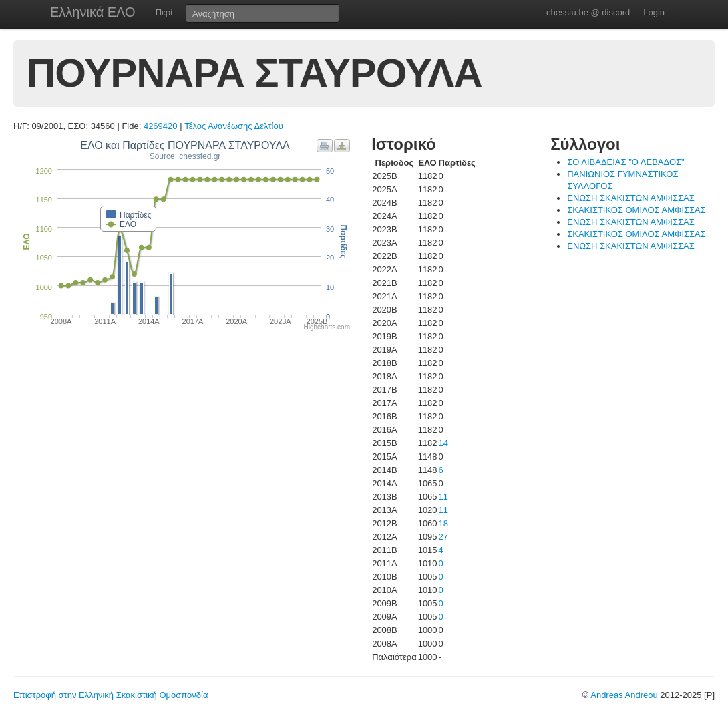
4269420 (161, 126)
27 (443, 537)
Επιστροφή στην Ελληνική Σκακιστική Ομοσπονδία (111, 695)
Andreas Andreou (624, 695)
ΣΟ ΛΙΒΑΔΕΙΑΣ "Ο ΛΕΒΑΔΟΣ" (625, 162)
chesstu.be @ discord (588, 12)
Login (654, 12)
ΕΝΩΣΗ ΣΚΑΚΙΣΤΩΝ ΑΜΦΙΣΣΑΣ (630, 198)
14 (443, 443)
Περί (164, 12)
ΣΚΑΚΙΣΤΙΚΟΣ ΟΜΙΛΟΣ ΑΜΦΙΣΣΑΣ (636, 210)
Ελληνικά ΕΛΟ (93, 12)
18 (443, 523)
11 (443, 497)
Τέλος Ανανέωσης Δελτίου (234, 126)
